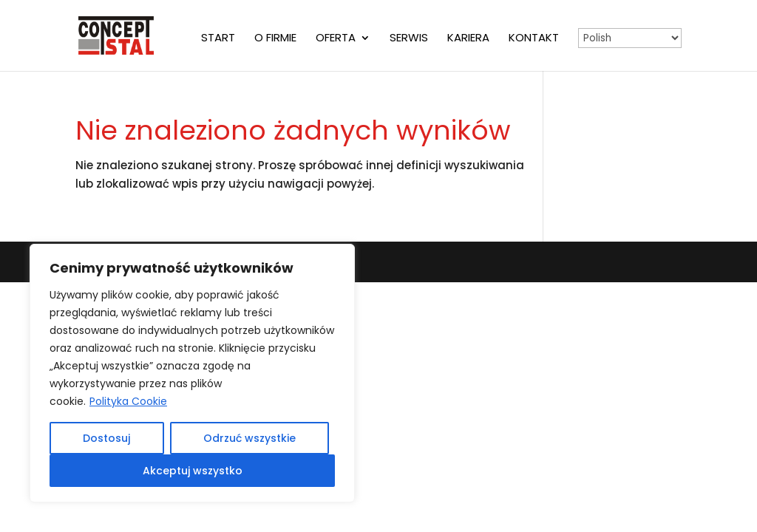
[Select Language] (630, 38)
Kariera (468, 39)
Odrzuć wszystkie (249, 438)
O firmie (275, 39)
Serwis (409, 39)
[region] (192, 373)
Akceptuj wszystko (193, 471)
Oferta (336, 39)
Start (218, 39)
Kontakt (534, 39)
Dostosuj (106, 438)
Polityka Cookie (128, 401)
